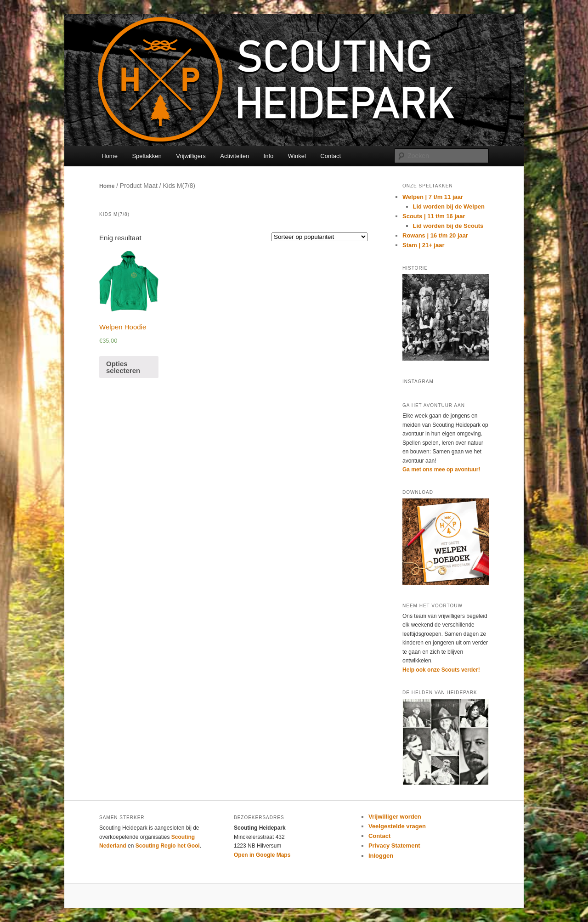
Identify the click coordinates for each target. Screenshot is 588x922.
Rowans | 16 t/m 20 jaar (435, 235)
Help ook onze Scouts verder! (441, 670)
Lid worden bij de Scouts (448, 226)
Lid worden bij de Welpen (449, 206)
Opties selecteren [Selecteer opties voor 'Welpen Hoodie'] (123, 367)
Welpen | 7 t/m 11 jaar (433, 197)
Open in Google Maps (262, 855)
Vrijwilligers (191, 156)
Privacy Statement (394, 846)
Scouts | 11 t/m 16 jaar (434, 216)
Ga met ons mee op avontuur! (441, 469)
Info (269, 156)
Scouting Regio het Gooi (168, 846)
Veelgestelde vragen (397, 826)
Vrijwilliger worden (395, 817)
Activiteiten (235, 156)
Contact (331, 156)
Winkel (297, 156)
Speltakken (147, 156)
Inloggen (381, 856)
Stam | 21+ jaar (423, 245)
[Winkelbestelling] (319, 237)
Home (110, 156)
